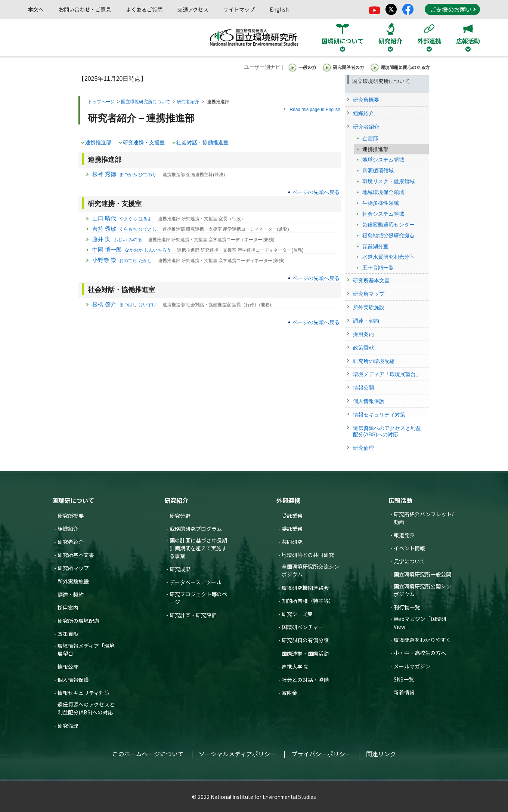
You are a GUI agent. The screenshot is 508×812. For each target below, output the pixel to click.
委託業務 (292, 529)
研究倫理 (68, 726)
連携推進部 (98, 142)
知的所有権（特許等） (308, 601)
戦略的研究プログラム (196, 529)
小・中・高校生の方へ (420, 653)
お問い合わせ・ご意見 (85, 9)
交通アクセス (193, 9)
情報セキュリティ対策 (83, 693)
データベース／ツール (196, 582)
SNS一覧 (404, 679)
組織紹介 (68, 529)
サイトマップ (239, 9)
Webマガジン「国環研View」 (420, 623)
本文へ (36, 9)
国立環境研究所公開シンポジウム (422, 590)
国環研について (73, 500)
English (279, 9)
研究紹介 (176, 500)
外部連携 (288, 500)
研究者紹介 (188, 102)
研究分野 (180, 516)
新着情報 (404, 692)
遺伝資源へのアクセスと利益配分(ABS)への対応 (86, 708)
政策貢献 (68, 634)
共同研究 (292, 542)
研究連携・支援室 (144, 142)
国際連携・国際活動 (305, 653)
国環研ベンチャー (303, 627)
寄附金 (289, 693)
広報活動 (400, 500)
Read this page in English (315, 110)
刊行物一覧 (407, 607)
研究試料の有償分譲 (305, 640)
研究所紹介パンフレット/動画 (424, 518)
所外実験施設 (73, 581)
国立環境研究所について (146, 102)
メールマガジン (412, 666)
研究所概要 (71, 516)
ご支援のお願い (453, 9)
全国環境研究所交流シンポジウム (310, 570)
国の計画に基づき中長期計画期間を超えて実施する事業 (198, 548)
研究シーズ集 (297, 614)
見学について (409, 561)
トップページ (101, 102)
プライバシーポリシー (321, 754)
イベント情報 (409, 548)
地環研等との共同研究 (308, 555)
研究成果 (180, 569)
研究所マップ (73, 568)
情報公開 (68, 667)
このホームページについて (148, 754)
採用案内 (68, 608)
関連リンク (381, 754)
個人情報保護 (73, 680)
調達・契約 (71, 594)
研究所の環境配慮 (78, 621)
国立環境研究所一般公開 (422, 574)
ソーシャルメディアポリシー (237, 754)
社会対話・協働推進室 (202, 142)
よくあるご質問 (144, 9)
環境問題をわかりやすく (422, 640)
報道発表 (404, 535)
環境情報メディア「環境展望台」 (86, 650)
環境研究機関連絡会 (305, 588)
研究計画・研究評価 (193, 615)
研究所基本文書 (76, 555)
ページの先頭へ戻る (316, 192)
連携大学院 (295, 667)
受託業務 (292, 516)
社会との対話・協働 (305, 680)
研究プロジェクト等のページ (198, 598)
